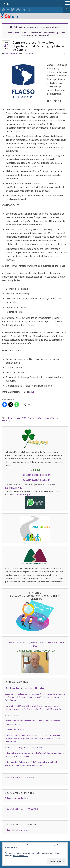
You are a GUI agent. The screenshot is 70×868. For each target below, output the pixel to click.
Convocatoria (34, 418)
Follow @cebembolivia (16, 798)
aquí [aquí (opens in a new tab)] (32, 392)
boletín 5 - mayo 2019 (16, 418)
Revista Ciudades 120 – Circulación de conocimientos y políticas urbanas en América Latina (35, 34)
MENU (7, 4)
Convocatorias (29, 53)
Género (54, 418)
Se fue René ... (11, 715)
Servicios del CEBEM (14, 730)
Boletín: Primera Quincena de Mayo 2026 (24, 747)
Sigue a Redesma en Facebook (21, 809)
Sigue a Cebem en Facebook (20, 777)
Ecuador (46, 418)
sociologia (7, 421)
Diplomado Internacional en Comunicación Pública (37, 27)
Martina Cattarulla (13, 53)
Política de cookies (20, 856)
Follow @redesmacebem (17, 830)
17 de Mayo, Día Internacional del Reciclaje (24, 688)
